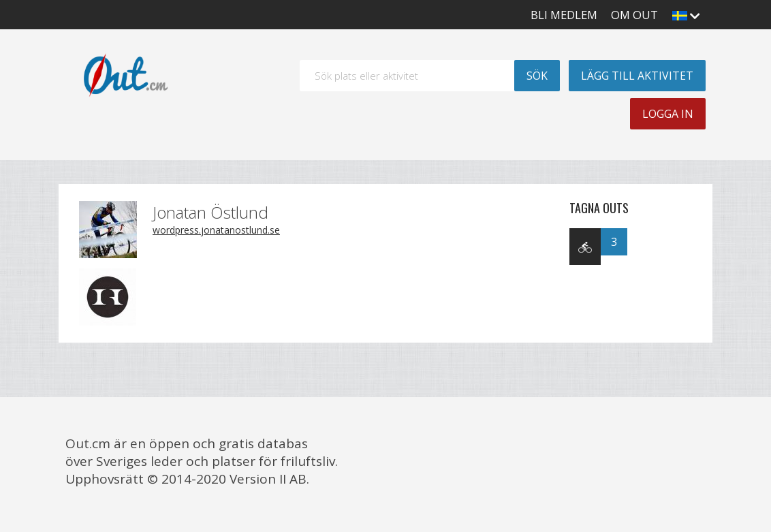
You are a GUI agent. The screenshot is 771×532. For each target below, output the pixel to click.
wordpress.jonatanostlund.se (216, 230)
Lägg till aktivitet (637, 76)
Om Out (634, 15)
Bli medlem (564, 15)
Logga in (668, 114)
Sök (537, 76)
